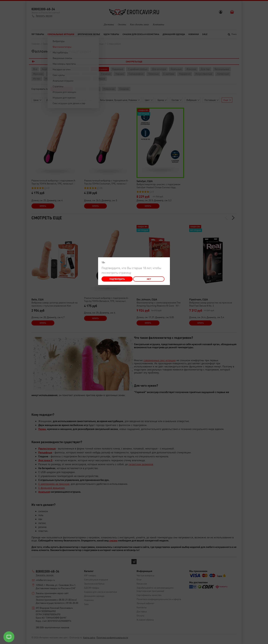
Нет (149, 279)
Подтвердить (117, 279)
